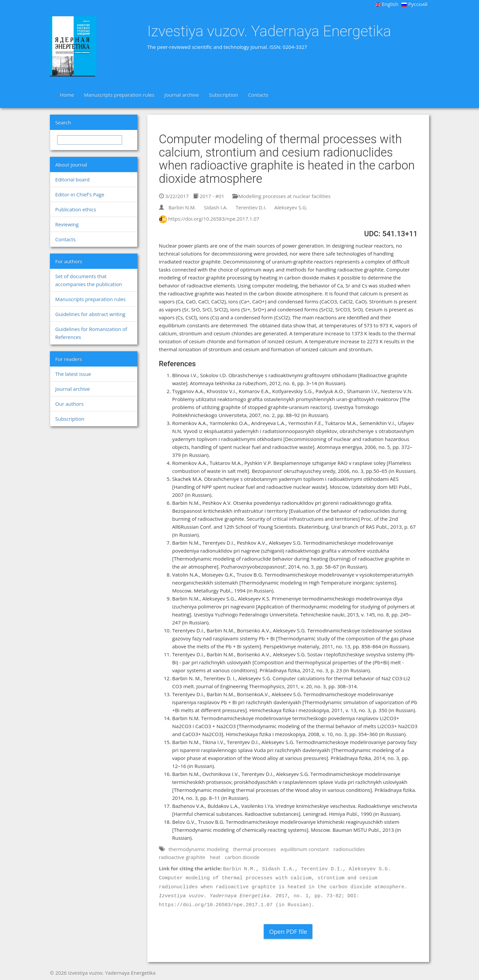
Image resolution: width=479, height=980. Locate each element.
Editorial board (72, 179)
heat (215, 857)
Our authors (69, 404)
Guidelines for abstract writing (90, 314)
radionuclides (349, 849)
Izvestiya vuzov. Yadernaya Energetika (269, 31)
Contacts (258, 95)
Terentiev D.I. (251, 207)
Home (67, 95)
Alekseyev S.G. (291, 207)
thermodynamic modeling (198, 849)
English (387, 4)
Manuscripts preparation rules (119, 95)
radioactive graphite (182, 857)
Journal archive (182, 95)
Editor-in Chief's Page (80, 194)
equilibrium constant (305, 849)
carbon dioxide (242, 857)
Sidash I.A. (216, 207)
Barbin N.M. (182, 207)
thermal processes (255, 849)
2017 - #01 (209, 196)
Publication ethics (76, 209)
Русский (414, 4)
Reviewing (67, 224)
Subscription (223, 95)
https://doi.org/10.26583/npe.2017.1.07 (214, 219)
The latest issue (73, 374)
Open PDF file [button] (288, 931)
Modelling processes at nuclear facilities (281, 196)
